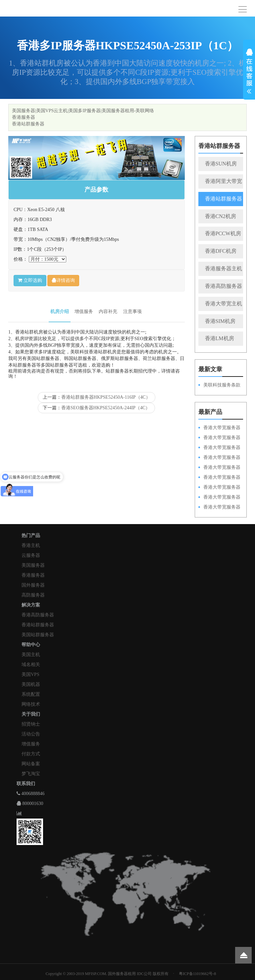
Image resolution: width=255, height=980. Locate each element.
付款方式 (31, 754)
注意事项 (132, 312)
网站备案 (31, 764)
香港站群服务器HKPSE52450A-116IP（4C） (106, 397)
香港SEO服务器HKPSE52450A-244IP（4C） (106, 408)
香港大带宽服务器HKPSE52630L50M (219, 488)
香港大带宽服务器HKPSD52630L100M (219, 438)
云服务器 (31, 555)
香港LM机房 (220, 338)
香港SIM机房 (220, 321)
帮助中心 (31, 645)
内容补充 (108, 312)
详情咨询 (63, 280)
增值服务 (84, 312)
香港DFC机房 (221, 251)
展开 (249, 72)
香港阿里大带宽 (224, 181)
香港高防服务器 (224, 286)
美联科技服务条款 (222, 385)
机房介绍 (60, 312)
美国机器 (31, 684)
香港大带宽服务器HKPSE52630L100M (219, 448)
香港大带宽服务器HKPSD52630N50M (219, 468)
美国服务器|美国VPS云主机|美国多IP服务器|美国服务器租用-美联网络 (83, 111)
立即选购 (30, 280)
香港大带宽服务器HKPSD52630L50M (219, 478)
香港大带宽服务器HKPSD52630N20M (219, 508)
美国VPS (30, 674)
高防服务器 (33, 595)
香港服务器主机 (224, 268)
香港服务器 (24, 117)
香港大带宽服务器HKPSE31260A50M (219, 498)
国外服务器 (33, 585)
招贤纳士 (31, 724)
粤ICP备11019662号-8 (197, 974)
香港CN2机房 (221, 216)
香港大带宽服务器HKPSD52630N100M (219, 428)
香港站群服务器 (28, 124)
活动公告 (31, 734)
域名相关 (31, 665)
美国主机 (31, 655)
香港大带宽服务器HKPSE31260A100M (219, 458)
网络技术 (31, 704)
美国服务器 (33, 565)
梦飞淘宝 (31, 774)
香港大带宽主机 (224, 304)
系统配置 (31, 694)
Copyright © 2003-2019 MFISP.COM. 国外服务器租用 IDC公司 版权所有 (107, 974)
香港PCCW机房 (223, 233)
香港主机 (31, 545)
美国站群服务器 (38, 635)
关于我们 (31, 714)
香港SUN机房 (221, 164)
